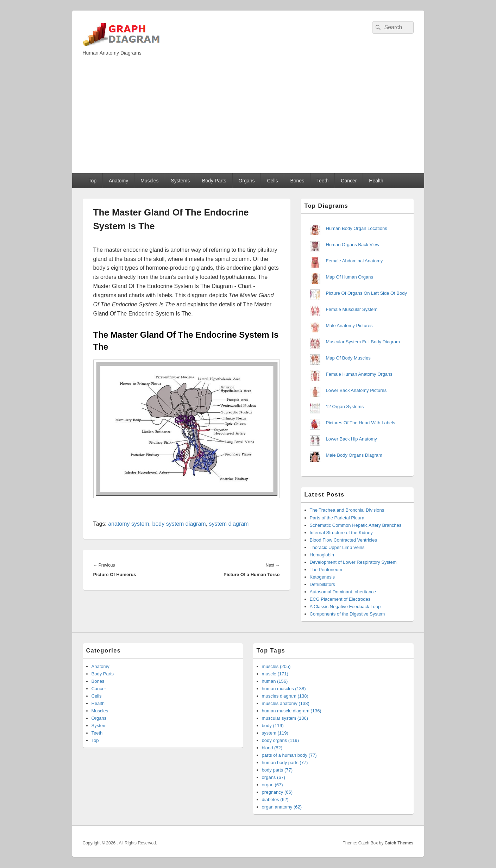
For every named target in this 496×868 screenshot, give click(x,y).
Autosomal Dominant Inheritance (343, 592)
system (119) (275, 733)
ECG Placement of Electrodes (340, 599)
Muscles (149, 181)
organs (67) (274, 777)
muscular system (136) (285, 718)
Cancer (349, 181)
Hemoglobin (322, 555)
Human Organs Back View (353, 245)
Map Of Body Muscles (348, 358)
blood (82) (272, 748)
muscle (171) (275, 674)
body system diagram (179, 524)
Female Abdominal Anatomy (354, 261)
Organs (247, 181)
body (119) (273, 726)
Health (376, 181)
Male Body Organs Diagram (354, 455)
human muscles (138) (284, 689)
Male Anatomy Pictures (349, 326)
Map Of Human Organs (350, 277)
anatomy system (128, 524)
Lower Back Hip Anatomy (351, 439)
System (99, 726)
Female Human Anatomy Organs (359, 374)
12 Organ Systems (345, 407)
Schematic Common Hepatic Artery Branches (356, 525)
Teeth (322, 181)
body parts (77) (277, 770)
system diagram (229, 524)
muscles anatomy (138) (286, 703)
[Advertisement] (248, 120)
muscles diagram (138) (285, 696)
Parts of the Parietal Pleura (337, 518)
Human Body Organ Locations (357, 228)
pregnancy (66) (277, 792)
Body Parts (214, 181)
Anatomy (118, 181)
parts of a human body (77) (289, 755)
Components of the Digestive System (347, 614)
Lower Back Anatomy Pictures (356, 390)
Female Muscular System (352, 309)
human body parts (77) (285, 763)
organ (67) (272, 785)
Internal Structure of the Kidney (341, 533)
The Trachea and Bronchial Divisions (347, 510)
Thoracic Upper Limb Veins (337, 547)
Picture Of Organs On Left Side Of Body (367, 293)
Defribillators (322, 584)
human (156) (275, 681)
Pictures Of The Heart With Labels (361, 423)
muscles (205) (276, 666)
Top (92, 181)
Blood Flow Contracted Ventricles (343, 540)
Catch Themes (399, 843)
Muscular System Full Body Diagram (363, 342)
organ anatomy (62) (282, 807)
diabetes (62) (275, 800)
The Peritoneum (326, 570)
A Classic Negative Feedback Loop (345, 607)
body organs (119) (281, 740)
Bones (297, 181)
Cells (272, 181)
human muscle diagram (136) (292, 711)
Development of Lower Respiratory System (353, 562)
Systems (180, 181)
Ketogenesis (322, 577)
